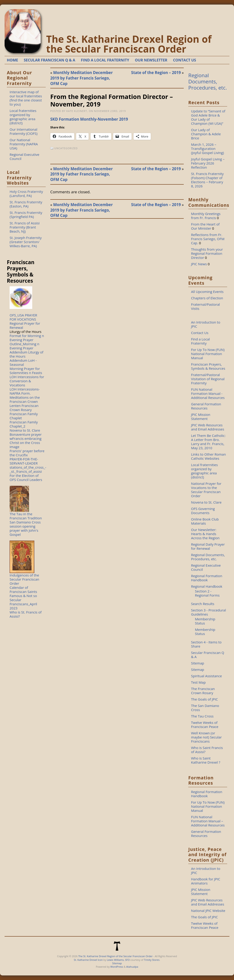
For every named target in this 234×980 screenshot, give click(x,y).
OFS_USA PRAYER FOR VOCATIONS (23, 317)
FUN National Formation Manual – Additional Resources (208, 821)
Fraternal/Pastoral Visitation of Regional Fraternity (208, 379)
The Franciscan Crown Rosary (203, 691)
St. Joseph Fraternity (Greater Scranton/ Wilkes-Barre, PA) (26, 242)
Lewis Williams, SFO (118, 960)
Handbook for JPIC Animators (206, 881)
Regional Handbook (207, 586)
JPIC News (199, 264)
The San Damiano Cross (205, 708)
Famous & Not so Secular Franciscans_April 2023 (23, 602)
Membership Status (205, 621)
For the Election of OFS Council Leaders (26, 478)
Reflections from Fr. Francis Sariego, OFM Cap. (208, 239)
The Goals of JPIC (205, 699)
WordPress (117, 967)
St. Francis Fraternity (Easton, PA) (26, 204)
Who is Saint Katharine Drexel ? (206, 760)
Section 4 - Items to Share (206, 644)
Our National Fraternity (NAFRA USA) (24, 144)
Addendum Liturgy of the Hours (27, 354)
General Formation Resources (206, 406)
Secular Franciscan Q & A (208, 655)
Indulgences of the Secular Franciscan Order (24, 579)
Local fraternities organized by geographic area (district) (23, 117)
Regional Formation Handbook (207, 578)
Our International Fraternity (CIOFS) (24, 131)
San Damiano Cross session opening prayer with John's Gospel (25, 528)
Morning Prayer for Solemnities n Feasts (26, 371)
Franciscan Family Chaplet (24, 416)
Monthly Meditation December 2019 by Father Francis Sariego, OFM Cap (81, 78)
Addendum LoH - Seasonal (23, 362)
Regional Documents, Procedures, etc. (208, 81)
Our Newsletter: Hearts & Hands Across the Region (205, 534)
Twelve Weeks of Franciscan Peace (205, 725)
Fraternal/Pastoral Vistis (205, 306)
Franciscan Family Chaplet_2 (24, 424)
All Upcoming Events (207, 292)
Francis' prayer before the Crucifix (27, 453)
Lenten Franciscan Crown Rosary (24, 408)
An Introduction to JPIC (206, 324)
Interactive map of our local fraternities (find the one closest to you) (26, 98)
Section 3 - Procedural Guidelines (209, 612)
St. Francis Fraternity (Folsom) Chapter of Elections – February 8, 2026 (207, 180)
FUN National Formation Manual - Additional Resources (208, 393)
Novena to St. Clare (25, 430)
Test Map (198, 682)
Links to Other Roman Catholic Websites (208, 456)
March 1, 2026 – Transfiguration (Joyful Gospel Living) (207, 149)
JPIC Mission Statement (201, 417)
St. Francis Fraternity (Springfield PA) (26, 215)
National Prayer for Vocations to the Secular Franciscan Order (206, 490)
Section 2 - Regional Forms (207, 593)
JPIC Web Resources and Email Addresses (208, 427)
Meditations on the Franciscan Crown (25, 399)
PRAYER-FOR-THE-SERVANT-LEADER (24, 461)
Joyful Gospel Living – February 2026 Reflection (208, 163)
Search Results (203, 604)
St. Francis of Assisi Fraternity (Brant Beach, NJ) (25, 227)
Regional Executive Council (24, 157)
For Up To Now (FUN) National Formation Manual (208, 354)
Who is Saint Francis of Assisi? (207, 750)
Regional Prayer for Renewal (25, 325)
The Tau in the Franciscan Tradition (26, 516)
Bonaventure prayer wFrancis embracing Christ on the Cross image (26, 441)
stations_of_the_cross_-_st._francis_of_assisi (28, 469)
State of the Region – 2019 (156, 73)
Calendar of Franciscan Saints (23, 590)
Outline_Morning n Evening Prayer (24, 346)
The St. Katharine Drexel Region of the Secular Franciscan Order (129, 44)
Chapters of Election (207, 298)
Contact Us (200, 333)
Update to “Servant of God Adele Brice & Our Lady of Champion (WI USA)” (208, 117)
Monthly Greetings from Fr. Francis (206, 216)
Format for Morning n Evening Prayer (27, 338)
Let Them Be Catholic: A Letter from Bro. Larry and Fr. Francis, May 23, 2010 (208, 442)
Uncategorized (66, 148)
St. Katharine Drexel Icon (88, 960)
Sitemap (198, 663)
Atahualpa (132, 967)
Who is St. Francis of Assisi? (26, 614)
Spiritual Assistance (206, 676)
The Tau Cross (202, 716)
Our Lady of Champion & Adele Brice (206, 134)
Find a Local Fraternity (200, 341)
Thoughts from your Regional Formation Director (207, 253)
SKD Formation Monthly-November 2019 (89, 119)
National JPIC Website (208, 911)
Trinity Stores (152, 960)
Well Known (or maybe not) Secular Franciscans (206, 737)
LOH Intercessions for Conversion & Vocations (27, 381)
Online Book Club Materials (205, 521)
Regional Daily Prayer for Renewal (208, 546)
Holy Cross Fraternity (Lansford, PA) (26, 194)
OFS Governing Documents (203, 511)
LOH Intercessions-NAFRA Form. (25, 391)
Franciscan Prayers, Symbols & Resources (208, 366)
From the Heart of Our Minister (205, 226)
